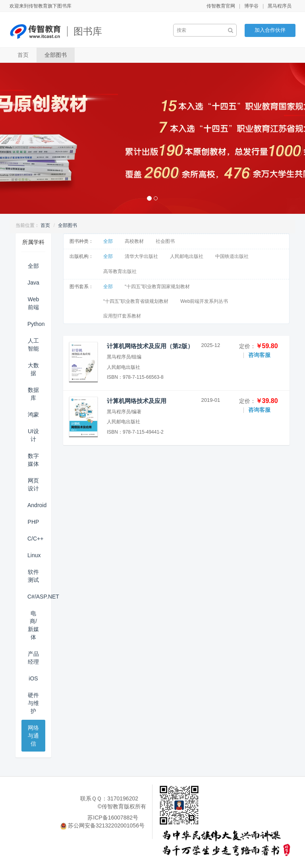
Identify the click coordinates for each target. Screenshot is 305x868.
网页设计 (33, 484)
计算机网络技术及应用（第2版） (150, 346)
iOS (33, 678)
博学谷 (251, 6)
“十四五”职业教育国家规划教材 (157, 287)
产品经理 (33, 658)
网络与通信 (33, 736)
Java (33, 283)
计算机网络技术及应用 (137, 401)
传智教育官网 (221, 6)
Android (36, 505)
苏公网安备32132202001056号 (106, 825)
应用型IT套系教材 (122, 316)
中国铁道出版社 (232, 256)
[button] (23, 138)
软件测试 (33, 576)
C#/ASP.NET (36, 597)
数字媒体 (33, 460)
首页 (23, 55)
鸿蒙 (33, 415)
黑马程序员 (280, 6)
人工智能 (33, 345)
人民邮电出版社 (187, 256)
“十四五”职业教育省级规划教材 (136, 301)
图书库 (88, 31)
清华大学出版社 (141, 256)
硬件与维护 (33, 703)
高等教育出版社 (120, 271)
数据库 (33, 394)
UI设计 (33, 435)
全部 (33, 266)
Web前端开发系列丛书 (204, 301)
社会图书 (165, 241)
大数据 (33, 369)
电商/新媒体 (33, 625)
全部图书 (56, 55)
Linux (34, 555)
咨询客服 (259, 355)
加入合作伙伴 (270, 30)
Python (36, 324)
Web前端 (34, 303)
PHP (34, 522)
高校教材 (134, 241)
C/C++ (35, 539)
